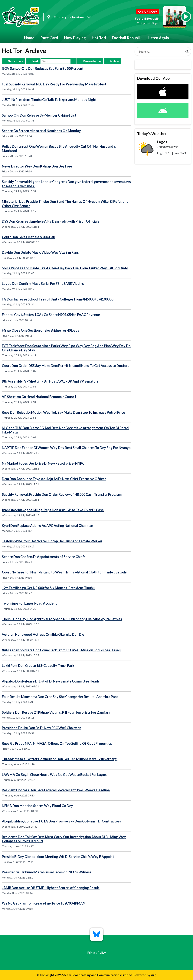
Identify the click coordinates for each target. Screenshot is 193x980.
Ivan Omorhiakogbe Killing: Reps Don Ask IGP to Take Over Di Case (53, 510)
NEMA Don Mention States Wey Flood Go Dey (37, 806)
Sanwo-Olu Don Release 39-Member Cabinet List (39, 115)
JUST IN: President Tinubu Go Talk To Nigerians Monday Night (49, 100)
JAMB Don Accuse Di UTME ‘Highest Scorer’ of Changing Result (51, 888)
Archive (115, 61)
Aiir (153, 975)
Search (74, 61)
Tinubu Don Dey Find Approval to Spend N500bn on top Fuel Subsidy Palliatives (62, 619)
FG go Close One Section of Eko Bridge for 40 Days (41, 330)
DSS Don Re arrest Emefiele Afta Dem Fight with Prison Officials (51, 221)
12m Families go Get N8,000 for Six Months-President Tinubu (48, 588)
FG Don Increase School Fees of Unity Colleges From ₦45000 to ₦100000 (58, 299)
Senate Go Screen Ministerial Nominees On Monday (41, 131)
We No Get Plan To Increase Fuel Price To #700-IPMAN (44, 903)
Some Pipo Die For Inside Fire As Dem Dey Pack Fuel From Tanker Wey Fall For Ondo (65, 268)
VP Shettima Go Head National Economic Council (39, 397)
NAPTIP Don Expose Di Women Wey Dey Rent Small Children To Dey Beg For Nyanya (66, 448)
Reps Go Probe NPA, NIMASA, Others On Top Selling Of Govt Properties (57, 743)
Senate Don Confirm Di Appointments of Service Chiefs (44, 557)
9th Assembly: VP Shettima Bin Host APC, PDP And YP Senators (50, 381)
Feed (35, 61)
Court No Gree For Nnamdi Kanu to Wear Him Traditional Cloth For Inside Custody (64, 572)
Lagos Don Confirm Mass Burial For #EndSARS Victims (43, 284)
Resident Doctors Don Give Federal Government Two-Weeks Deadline (56, 790)
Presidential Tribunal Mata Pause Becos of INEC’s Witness (47, 872)
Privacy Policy (96, 952)
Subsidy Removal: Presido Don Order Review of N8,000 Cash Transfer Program (62, 494)
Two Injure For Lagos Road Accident (29, 603)
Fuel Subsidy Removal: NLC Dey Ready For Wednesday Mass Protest (54, 84)
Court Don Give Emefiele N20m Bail (28, 237)
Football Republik (127, 38)
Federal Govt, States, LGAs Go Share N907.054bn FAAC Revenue (51, 315)
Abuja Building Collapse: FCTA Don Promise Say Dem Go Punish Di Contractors (61, 821)
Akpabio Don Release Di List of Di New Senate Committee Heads (51, 681)
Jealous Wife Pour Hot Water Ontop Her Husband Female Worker (52, 541)
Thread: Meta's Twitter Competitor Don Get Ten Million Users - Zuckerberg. (60, 759)
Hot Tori (99, 38)
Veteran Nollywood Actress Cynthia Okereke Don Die (43, 634)
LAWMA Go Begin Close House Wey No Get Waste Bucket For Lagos (54, 775)
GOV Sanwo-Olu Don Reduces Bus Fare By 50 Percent (43, 68)
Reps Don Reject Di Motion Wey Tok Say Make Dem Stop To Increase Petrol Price (63, 412)
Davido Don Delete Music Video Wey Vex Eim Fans (40, 252)
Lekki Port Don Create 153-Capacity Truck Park (38, 666)
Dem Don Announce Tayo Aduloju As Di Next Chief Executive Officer (54, 479)
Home (29, 38)
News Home (15, 61)
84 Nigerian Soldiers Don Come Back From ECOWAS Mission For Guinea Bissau (61, 650)
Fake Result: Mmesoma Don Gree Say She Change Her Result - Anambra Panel (61, 697)
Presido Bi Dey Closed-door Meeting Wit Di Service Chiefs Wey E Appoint (58, 857)
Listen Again (158, 38)
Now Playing (75, 38)
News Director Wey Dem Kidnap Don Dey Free (37, 166)
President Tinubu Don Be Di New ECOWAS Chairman (42, 728)
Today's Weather (152, 134)
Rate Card (49, 38)
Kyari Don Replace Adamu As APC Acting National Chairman (47, 526)
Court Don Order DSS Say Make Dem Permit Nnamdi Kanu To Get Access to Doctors (66, 366)
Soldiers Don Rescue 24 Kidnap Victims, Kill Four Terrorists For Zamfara (56, 712)
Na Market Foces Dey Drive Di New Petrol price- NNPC (43, 463)
